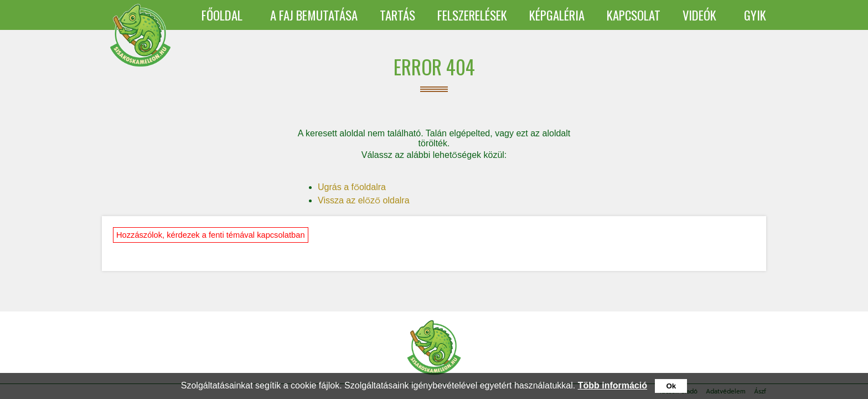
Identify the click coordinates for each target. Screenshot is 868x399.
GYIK (755, 15)
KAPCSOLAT (634, 15)
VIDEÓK (699, 15)
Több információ (613, 385)
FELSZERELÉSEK (472, 15)
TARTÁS (397, 15)
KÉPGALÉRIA (557, 15)
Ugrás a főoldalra (352, 187)
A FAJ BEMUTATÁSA (314, 15)
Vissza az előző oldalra (364, 200)
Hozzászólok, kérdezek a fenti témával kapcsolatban (211, 235)
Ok (671, 386)
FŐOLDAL (222, 15)
